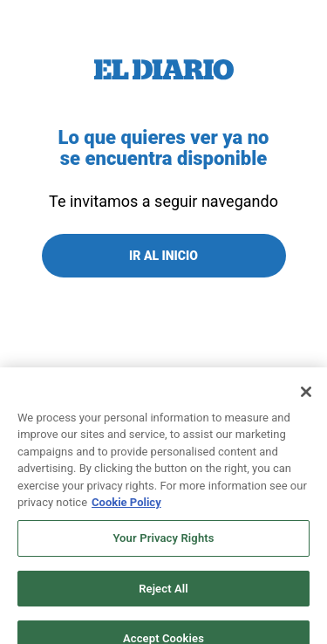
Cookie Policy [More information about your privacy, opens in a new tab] (126, 509)
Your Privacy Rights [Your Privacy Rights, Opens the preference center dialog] (163, 545)
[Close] (306, 399)
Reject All (163, 595)
